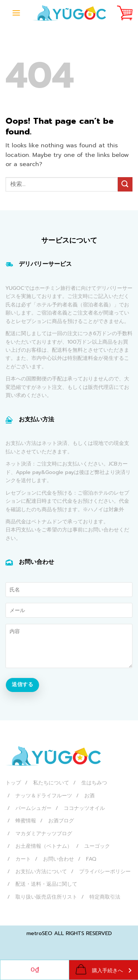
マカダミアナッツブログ (44, 834)
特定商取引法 (105, 897)
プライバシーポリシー (105, 872)
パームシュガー (33, 808)
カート (23, 859)
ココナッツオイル (84, 808)
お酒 (89, 796)
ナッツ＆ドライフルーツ (44, 796)
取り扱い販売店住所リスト (46, 897)
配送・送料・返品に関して (46, 884)
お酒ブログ (61, 821)
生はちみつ (94, 783)
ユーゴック (97, 846)
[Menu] (16, 13)
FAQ (91, 859)
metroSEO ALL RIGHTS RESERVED (69, 933)
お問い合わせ (59, 859)
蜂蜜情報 (26, 821)
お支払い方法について (41, 872)
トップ (13, 783)
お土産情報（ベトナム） (44, 846)
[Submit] (125, 184)
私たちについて (51, 783)
